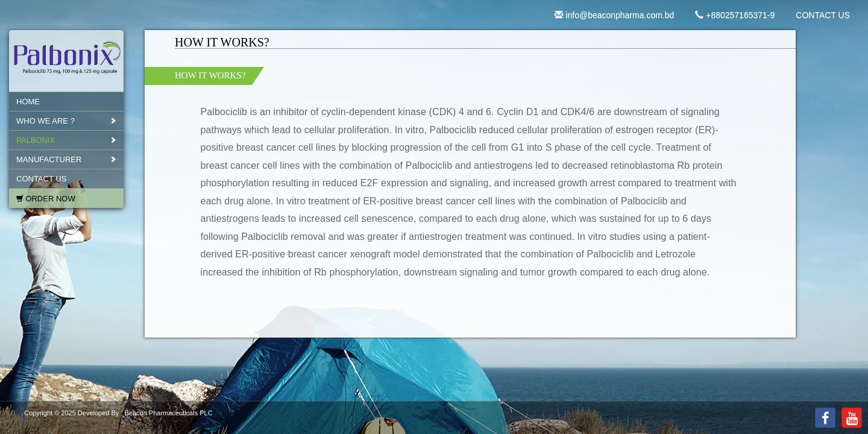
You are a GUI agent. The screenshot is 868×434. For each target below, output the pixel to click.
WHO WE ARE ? (46, 121)
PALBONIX (36, 140)
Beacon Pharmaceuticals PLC (168, 413)
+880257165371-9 (735, 15)
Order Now (50, 199)
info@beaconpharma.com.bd (614, 15)
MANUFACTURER (49, 159)
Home (28, 102)
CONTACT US (823, 15)
